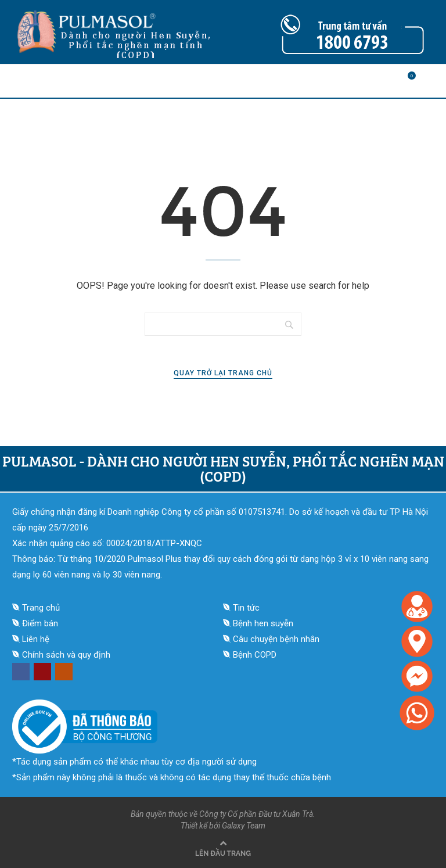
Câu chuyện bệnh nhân (276, 639)
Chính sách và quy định (66, 655)
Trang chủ (41, 608)
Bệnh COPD (255, 655)
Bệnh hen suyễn (263, 623)
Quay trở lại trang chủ (223, 373)
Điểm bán (40, 623)
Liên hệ (36, 639)
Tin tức (246, 608)
